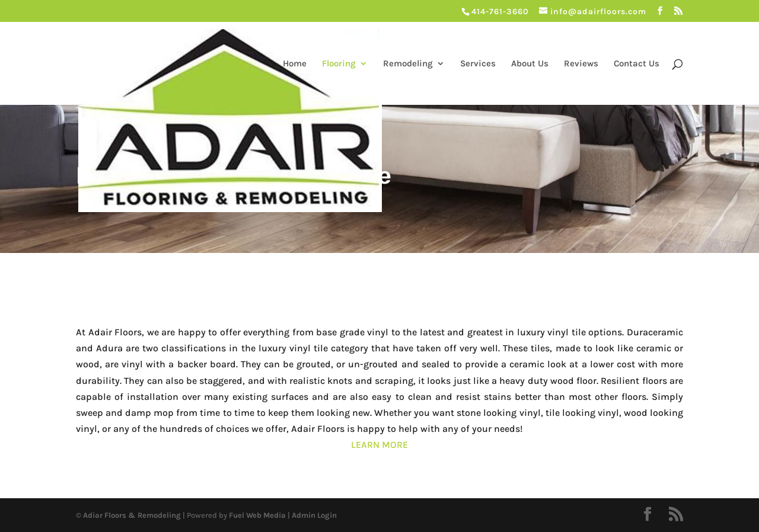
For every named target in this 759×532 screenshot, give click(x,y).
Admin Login (314, 515)
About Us (530, 64)
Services (478, 64)
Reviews (581, 64)
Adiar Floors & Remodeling (132, 515)
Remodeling (408, 64)
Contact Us (637, 64)
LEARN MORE (379, 445)
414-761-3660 (500, 12)
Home (295, 64)
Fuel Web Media (257, 515)
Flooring (339, 64)
